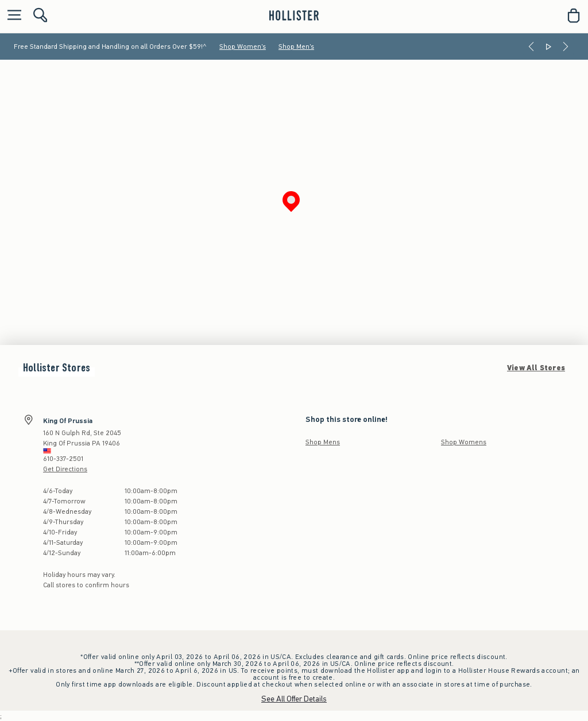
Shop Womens (464, 442)
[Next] (566, 46)
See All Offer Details (294, 699)
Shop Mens (323, 442)
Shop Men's (296, 46)
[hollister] (294, 15)
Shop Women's (243, 46)
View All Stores (536, 368)
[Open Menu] (11, 16)
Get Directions (65, 469)
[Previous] (531, 46)
